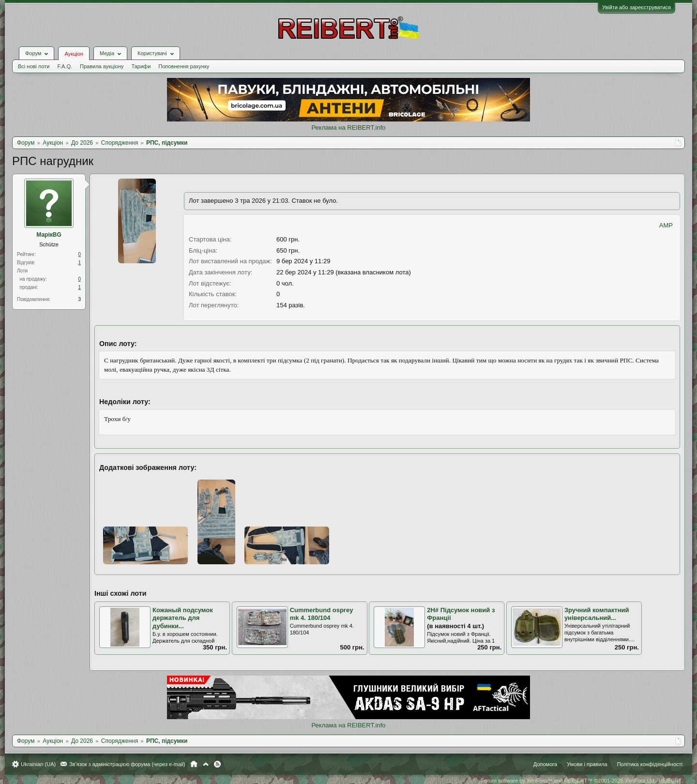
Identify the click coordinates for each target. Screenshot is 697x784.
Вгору (206, 764)
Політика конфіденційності (650, 764)
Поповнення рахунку (184, 66)
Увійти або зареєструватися (636, 7)
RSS (217, 764)
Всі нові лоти (34, 66)
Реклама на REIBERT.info (348, 128)
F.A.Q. (65, 66)
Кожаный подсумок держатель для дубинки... (183, 618)
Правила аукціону (102, 66)
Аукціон (74, 54)
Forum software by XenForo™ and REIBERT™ (582, 781)
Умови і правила (587, 764)
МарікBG (49, 235)
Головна (194, 764)
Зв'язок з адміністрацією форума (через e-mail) (127, 764)
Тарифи (141, 66)
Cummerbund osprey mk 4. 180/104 (322, 614)
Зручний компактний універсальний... (597, 614)
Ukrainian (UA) (38, 764)
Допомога (545, 764)
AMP (666, 225)
